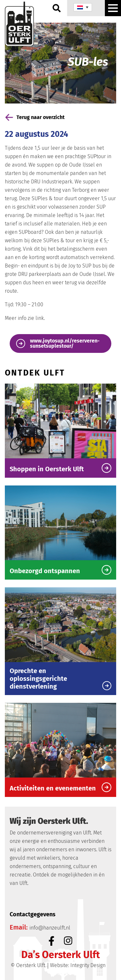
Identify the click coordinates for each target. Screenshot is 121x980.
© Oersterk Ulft (28, 965)
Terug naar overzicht (35, 117)
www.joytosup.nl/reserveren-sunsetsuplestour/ (58, 343)
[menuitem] (83, 7)
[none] (83, 7)
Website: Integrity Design (78, 965)
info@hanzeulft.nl (50, 928)
